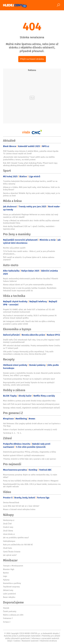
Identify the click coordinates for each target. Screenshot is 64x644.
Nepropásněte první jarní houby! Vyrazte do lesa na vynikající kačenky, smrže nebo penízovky (29, 384)
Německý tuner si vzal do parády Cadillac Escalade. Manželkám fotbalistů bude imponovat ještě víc (30, 289)
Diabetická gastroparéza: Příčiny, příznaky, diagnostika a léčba (30, 452)
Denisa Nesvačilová (11, 502)
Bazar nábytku (9, 597)
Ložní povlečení (9, 594)
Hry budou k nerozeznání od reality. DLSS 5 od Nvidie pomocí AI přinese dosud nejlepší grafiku (30, 317)
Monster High (9, 569)
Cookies (17, 641)
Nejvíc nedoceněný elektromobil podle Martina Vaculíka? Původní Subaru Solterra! (31, 280)
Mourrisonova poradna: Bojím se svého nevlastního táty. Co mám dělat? (30, 476)
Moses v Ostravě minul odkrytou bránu (19, 509)
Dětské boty (8, 590)
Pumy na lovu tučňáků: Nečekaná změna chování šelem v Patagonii (31, 481)
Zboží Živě (7, 524)
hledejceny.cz (9, 520)
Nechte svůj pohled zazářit (14, 248)
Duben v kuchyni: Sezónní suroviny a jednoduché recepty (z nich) (30, 430)
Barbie (6, 573)
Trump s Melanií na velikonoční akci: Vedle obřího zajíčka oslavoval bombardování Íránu (31, 222)
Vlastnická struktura (48, 641)
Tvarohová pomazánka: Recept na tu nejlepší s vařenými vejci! (29, 379)
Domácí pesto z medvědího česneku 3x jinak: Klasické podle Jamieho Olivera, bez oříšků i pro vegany (32, 374)
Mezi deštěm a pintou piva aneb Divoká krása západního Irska (29, 401)
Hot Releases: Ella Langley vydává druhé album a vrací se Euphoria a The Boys (32, 425)
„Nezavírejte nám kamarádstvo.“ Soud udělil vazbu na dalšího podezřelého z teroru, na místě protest (29, 158)
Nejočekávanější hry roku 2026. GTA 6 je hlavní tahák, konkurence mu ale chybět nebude (32, 485)
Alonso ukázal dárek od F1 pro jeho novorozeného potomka (28, 285)
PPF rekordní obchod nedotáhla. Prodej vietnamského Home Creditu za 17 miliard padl (32, 347)
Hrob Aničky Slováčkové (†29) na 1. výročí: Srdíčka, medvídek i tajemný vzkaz (29, 228)
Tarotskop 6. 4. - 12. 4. (12, 433)
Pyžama (6, 580)
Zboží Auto (8, 548)
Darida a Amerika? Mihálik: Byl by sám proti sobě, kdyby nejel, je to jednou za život (31, 194)
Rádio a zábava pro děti (13, 615)
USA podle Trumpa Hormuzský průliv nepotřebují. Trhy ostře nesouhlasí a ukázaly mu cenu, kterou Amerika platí (28, 353)
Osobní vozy (8, 527)
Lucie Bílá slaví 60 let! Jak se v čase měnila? (21, 506)
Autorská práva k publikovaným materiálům (22, 636)
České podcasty (10, 611)
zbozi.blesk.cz (9, 534)
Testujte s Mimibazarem (13, 566)
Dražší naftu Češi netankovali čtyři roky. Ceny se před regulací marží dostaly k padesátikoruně (31, 341)
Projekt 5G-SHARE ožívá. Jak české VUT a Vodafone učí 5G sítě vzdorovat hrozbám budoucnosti (29, 311)
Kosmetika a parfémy (12, 583)
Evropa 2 (7, 622)
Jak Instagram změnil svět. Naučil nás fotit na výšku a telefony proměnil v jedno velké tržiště (29, 323)
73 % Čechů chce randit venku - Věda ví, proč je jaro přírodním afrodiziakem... (29, 252)
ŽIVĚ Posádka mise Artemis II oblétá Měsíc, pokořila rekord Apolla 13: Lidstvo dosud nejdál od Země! (31, 152)
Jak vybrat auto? (10, 555)
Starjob (6, 608)
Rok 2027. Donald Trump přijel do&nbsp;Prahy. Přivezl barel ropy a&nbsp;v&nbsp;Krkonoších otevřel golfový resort (30, 164)
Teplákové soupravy (11, 587)
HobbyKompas (9, 541)
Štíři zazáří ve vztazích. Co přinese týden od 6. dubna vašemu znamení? (29, 258)
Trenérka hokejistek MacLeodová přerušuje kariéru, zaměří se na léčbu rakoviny (30, 182)
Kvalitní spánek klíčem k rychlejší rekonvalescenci (24, 455)
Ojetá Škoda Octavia (12, 552)
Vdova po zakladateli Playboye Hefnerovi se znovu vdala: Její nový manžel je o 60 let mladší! (31, 216)
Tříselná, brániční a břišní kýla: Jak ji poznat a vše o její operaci (30, 459)
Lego (5, 576)
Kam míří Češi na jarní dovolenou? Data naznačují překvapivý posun (31, 404)
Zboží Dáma (8, 531)
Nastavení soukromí (30, 641)
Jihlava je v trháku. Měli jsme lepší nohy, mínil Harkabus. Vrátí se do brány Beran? (31, 188)
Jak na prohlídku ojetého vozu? (16, 538)
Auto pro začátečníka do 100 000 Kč (18, 545)
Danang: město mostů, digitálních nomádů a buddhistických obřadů (31, 408)
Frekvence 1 (8, 618)
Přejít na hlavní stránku (32, 59)
